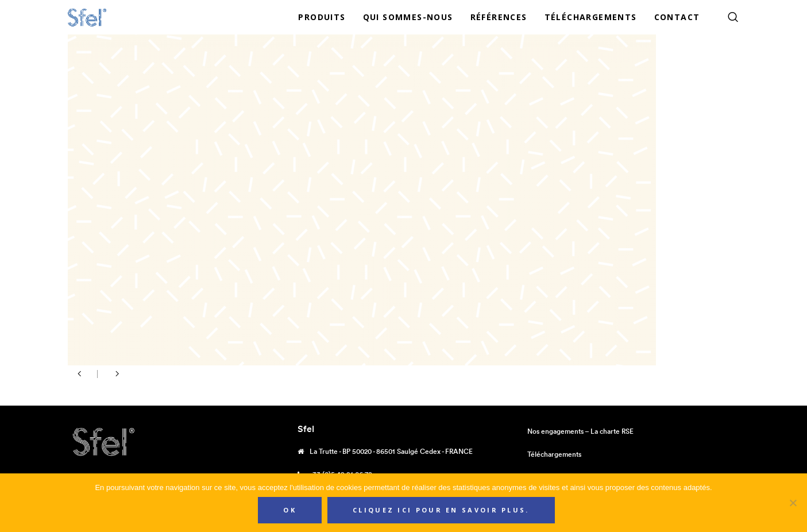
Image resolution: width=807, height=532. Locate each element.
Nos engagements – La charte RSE (580, 431)
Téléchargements (554, 454)
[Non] (793, 503)
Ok (290, 510)
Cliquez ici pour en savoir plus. (441, 510)
